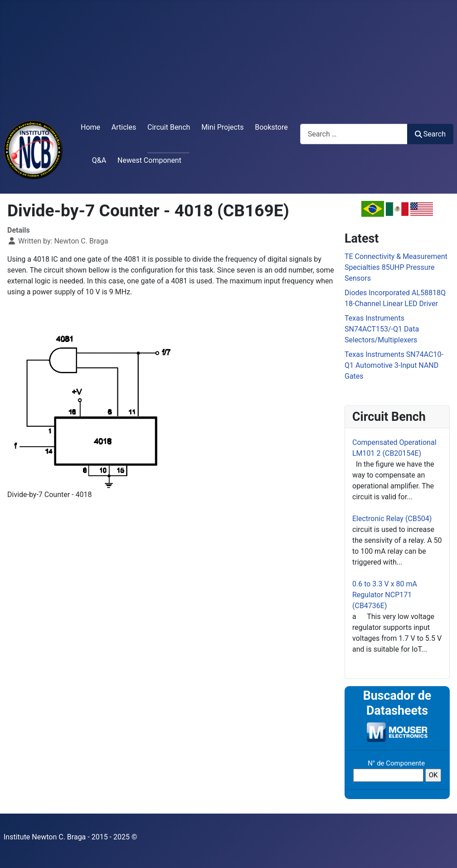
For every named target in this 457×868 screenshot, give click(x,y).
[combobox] (354, 134)
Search (430, 134)
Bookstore (271, 127)
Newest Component (149, 160)
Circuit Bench (169, 127)
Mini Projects (222, 127)
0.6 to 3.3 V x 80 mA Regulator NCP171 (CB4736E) (385, 595)
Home (90, 127)
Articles (124, 127)
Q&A (99, 160)
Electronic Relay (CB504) (392, 519)
